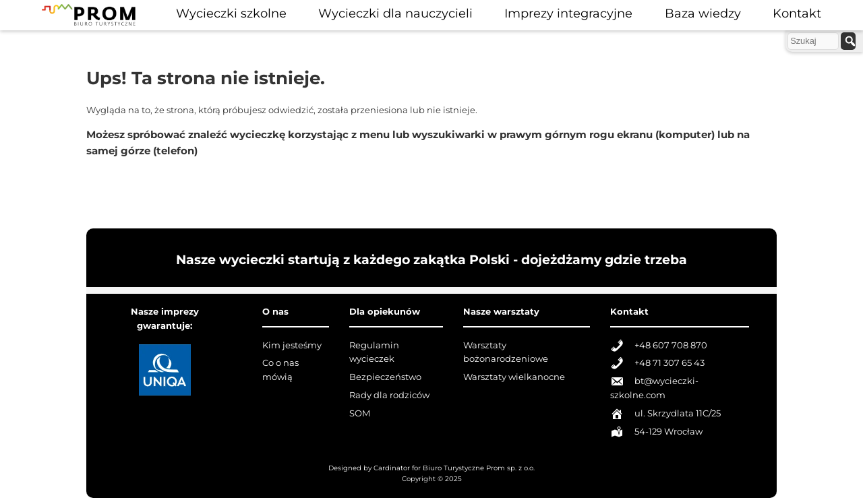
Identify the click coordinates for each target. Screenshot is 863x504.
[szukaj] (848, 41)
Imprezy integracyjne (568, 13)
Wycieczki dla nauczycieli (395, 13)
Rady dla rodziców (389, 395)
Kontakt (797, 13)
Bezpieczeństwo (385, 377)
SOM (360, 413)
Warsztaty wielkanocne (514, 377)
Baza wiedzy (703, 13)
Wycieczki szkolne (231, 13)
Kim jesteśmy (292, 345)
